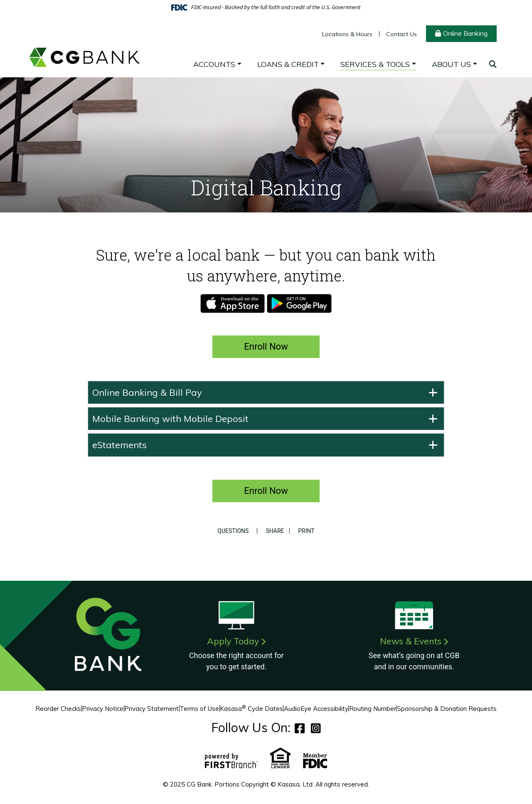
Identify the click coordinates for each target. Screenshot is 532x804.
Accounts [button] (214, 64)
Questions (232, 531)
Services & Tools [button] (375, 64)
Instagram (316, 728)
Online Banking (465, 33)
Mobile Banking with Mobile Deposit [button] (170, 419)
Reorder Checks (58, 709)
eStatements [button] (119, 445)
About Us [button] (451, 64)
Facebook (300, 728)
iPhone (233, 303)
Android (299, 303)
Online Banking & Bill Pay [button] (147, 392)
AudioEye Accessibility (316, 709)
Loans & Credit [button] (288, 64)
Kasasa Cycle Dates (251, 709)
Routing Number (373, 709)
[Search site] (493, 64)
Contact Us (401, 34)
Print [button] (308, 531)
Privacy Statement (151, 709)
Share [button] (273, 531)
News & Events (411, 641)
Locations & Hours (347, 34)
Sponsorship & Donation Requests (447, 709)
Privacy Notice (103, 709)
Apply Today (233, 641)
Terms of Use (199, 709)
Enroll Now (266, 347)
